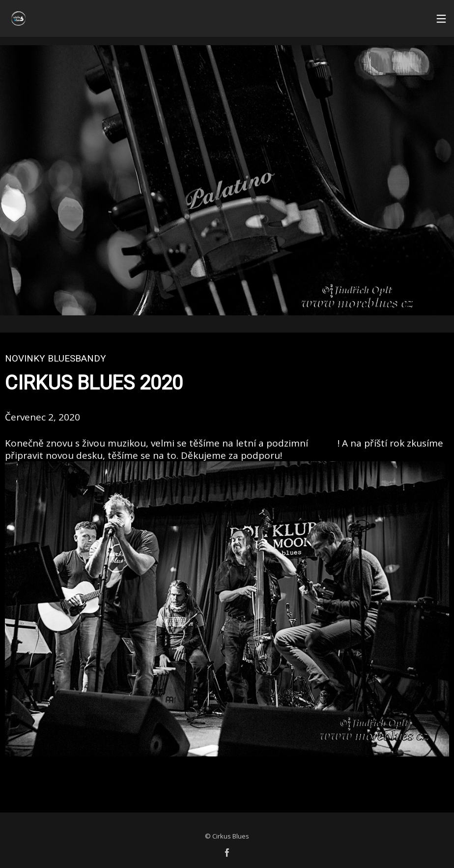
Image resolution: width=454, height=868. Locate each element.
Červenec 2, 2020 (43, 417)
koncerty (324, 444)
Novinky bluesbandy (56, 358)
